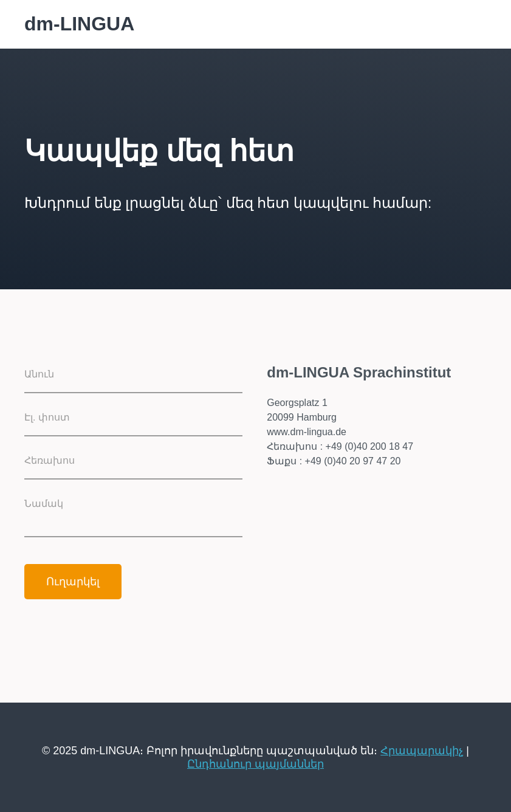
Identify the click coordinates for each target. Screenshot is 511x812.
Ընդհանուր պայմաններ (255, 764)
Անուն (39, 374)
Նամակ (44, 504)
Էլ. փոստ (47, 417)
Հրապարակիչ (422, 751)
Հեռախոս (50, 460)
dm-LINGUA (79, 24)
